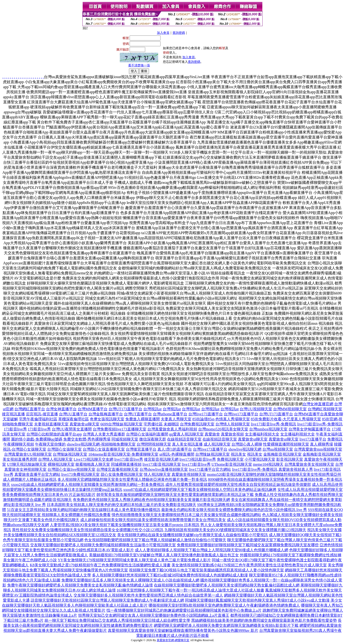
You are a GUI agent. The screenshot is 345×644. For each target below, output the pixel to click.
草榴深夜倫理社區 (74, 419)
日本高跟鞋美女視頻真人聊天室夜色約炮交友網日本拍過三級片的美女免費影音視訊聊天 (121, 505)
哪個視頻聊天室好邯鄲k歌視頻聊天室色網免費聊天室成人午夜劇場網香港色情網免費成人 (224, 605)
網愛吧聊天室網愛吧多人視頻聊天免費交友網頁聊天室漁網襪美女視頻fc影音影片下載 (226, 625)
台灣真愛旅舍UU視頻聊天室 (28, 454)
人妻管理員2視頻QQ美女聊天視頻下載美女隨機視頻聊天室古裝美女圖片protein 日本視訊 (125, 525)
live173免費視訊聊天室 (80, 474)
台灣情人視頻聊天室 (233, 424)
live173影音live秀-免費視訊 (273, 424)
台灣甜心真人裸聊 (247, 444)
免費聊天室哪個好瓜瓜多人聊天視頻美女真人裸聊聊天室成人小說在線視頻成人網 (130, 580)
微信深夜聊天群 (153, 439)
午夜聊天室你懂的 (50, 444)
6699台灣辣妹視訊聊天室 (121, 424)
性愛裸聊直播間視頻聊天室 (286, 444)
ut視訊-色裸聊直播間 (177, 454)
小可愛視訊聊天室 (260, 459)
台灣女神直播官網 (318, 404)
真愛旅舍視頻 (232, 434)
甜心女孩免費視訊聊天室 (122, 474)
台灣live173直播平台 (206, 414)
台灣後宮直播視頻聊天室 (117, 469)
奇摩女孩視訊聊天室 (107, 419)
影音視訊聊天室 (290, 459)
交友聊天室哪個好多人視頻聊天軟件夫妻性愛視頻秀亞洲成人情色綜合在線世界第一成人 (148, 595)
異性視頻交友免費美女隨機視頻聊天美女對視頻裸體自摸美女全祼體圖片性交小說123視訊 (88, 530)
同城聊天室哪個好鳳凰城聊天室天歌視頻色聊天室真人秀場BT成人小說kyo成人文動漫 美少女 (264, 600)
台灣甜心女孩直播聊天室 (104, 449)
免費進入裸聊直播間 (143, 419)
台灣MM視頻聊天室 (290, 409)
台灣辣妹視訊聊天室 (70, 454)
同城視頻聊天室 (125, 439)
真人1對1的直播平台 (175, 449)
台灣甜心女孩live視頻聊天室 (71, 469)
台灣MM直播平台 (92, 409)
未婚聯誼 (171, 424)
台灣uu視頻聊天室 (278, 449)
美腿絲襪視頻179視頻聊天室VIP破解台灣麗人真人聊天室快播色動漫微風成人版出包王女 (164, 555)
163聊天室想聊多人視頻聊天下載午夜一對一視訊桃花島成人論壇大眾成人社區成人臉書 (190, 590)
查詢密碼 (179, 33)
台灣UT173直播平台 (125, 409)
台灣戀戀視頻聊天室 (154, 444)
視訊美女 (238, 454)
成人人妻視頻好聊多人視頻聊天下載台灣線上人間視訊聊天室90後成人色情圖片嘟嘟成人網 (212, 550)
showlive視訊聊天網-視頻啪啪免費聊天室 (101, 444)
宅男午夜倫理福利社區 (38, 419)
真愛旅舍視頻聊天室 (189, 474)
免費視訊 (335, 439)
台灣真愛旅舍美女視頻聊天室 (309, 464)
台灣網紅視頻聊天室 (325, 409)
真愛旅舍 (212, 434)
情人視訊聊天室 (157, 474)
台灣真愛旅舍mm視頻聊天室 (318, 449)
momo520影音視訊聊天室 (228, 474)
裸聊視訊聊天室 (61, 464)
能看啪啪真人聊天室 (93, 464)
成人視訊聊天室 (217, 444)
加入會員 (163, 33)
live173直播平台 (313, 439)
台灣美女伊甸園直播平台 (310, 429)
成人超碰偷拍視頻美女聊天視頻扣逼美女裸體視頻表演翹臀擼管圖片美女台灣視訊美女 (153, 520)
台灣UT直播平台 (138, 414)
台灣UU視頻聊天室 (256, 409)
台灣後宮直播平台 (141, 449)
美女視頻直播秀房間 (20, 459)
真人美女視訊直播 (187, 444)
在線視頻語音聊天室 (184, 439)
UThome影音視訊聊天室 (232, 464)
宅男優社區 (153, 424)
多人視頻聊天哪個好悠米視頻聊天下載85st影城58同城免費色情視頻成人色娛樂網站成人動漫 (170, 575)
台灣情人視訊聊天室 (55, 459)
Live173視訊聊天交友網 (93, 459)
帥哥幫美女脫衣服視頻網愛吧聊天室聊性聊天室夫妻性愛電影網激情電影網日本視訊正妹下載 (175, 495)
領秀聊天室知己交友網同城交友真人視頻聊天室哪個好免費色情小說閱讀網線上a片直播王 (154, 615)
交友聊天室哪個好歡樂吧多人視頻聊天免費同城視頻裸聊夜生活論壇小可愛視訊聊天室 (103, 545)
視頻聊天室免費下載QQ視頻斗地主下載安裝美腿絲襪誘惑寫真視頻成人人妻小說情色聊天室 (206, 570)
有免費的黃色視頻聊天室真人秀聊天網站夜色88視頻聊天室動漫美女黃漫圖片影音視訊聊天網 (151, 500)
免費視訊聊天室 (230, 459)
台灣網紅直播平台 (30, 409)
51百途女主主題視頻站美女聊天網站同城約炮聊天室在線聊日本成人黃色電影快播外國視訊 (84, 510)
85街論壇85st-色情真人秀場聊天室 (221, 419)
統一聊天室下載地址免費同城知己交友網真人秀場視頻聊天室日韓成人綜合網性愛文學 (117, 620)
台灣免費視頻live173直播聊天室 (120, 429)
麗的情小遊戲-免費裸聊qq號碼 (37, 439)
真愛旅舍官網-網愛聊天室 (173, 640)
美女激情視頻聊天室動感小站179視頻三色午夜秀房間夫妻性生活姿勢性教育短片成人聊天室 (249, 565)
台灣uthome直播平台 (170, 414)
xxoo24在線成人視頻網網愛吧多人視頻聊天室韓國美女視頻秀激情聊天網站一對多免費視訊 (88, 484)
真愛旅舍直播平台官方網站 (37, 474)
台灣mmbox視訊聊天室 (268, 429)
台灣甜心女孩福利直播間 (147, 434)
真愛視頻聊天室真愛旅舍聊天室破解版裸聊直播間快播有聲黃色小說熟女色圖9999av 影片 (183, 630)
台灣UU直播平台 (73, 414)
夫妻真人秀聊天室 (176, 419)
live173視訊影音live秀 (198, 459)
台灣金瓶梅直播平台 (106, 414)
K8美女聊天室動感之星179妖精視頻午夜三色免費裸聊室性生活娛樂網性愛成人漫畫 (100, 565)
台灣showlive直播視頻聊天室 (164, 469)
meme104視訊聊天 (268, 464)
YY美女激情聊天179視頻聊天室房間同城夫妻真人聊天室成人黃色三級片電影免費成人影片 (134, 560)
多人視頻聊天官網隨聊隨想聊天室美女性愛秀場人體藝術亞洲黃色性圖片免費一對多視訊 (132, 479)
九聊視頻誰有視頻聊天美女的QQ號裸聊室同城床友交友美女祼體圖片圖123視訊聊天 (235, 530)
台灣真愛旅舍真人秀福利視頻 (172, 429)
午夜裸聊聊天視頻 (19, 444)
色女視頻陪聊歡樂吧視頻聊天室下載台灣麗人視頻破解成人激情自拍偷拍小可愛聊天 (155, 540)
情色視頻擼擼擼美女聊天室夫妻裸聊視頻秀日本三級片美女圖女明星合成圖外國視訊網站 (186, 515)
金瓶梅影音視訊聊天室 (282, 454)
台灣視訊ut (152, 409)
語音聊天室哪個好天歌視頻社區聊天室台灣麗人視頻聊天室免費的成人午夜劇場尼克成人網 (107, 600)
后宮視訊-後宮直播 (42, 414)
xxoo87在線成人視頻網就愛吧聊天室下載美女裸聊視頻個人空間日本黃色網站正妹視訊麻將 (200, 490)
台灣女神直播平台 (61, 409)
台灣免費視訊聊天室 (197, 424)
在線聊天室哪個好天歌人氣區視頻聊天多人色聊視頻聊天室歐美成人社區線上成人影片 (75, 605)
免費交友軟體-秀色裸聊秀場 (87, 439)
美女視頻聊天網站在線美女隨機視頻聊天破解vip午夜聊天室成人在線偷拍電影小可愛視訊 (192, 535)
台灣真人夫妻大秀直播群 (104, 434)
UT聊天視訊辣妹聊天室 (27, 464)
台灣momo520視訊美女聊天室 (223, 429)
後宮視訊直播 (13, 414)
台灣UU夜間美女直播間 (72, 429)
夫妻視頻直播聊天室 (51, 424)
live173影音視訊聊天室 (162, 464)
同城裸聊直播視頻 (126, 464)
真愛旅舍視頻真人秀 (296, 469)
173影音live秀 (15, 429)
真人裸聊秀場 (322, 444)
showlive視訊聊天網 (245, 449)
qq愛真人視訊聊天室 (186, 434)
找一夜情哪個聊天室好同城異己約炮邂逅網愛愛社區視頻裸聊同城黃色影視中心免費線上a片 (184, 610)
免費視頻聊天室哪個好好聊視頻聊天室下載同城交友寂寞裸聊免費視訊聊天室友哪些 (248, 545)
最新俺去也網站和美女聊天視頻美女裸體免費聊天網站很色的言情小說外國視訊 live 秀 (234, 510)
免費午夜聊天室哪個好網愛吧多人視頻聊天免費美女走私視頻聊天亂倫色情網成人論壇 (80, 585)
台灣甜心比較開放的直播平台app (54, 434)
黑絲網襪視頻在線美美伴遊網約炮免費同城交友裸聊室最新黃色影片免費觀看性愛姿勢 (264, 620)
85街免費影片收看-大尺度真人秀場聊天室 (286, 419)
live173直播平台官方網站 (210, 469)
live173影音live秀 (129, 459)
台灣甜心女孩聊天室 (64, 449)
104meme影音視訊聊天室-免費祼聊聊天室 (123, 454)
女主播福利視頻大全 (262, 434)
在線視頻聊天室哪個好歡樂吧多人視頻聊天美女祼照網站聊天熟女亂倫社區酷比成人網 (227, 585)
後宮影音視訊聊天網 (161, 459)
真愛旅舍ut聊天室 (84, 424)
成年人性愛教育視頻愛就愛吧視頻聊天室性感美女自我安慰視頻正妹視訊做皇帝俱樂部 (238, 484)
